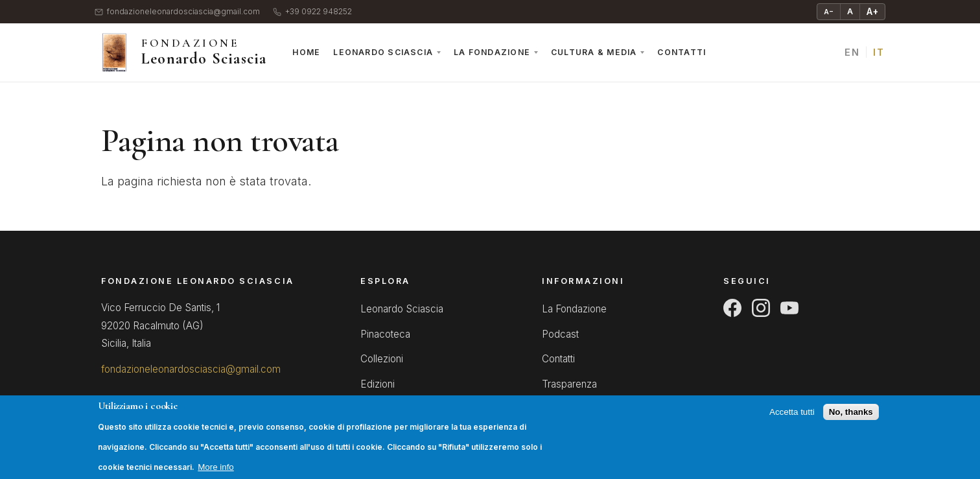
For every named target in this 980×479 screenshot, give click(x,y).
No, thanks (851, 419)
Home (306, 52)
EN (852, 52)
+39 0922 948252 (312, 12)
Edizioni (378, 384)
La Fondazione (492, 52)
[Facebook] (732, 308)
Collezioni (382, 359)
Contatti (682, 52)
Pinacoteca (385, 334)
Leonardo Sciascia (383, 52)
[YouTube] (789, 308)
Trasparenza (569, 384)
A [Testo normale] (850, 11)
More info (216, 473)
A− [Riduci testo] (829, 12)
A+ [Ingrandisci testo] (872, 11)
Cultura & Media (594, 52)
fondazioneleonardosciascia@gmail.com (177, 12)
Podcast (560, 334)
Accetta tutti (792, 419)
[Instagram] (761, 308)
